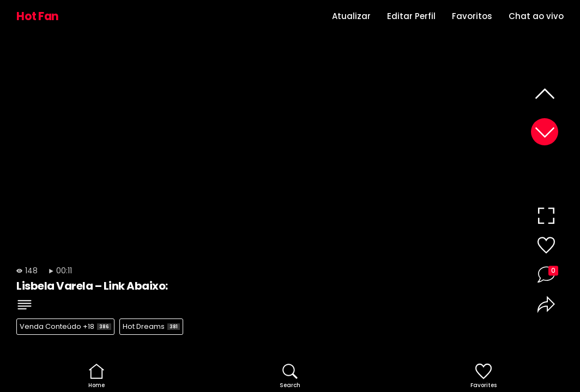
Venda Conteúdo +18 (65, 326)
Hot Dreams (151, 326)
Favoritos (472, 16)
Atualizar (351, 16)
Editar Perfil (411, 16)
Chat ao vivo (536, 16)
